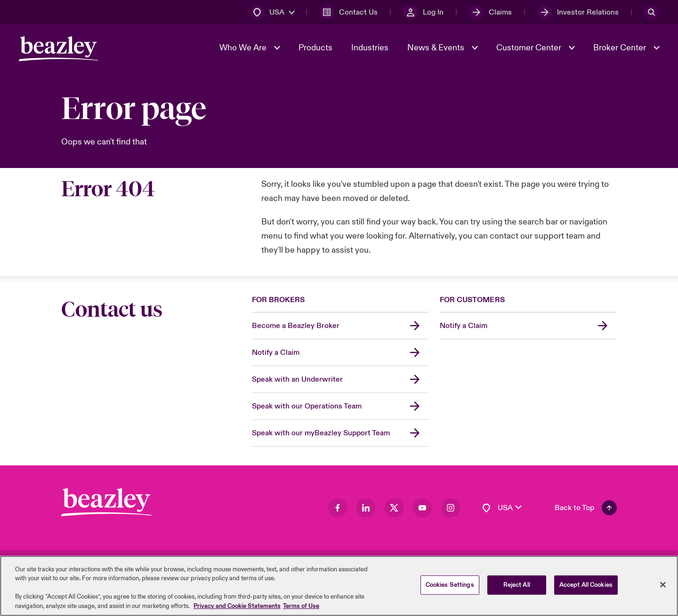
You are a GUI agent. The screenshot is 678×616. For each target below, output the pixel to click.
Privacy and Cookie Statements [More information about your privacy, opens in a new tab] (237, 610)
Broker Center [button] (621, 48)
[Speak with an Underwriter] (340, 380)
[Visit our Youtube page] (422, 508)
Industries (370, 48)
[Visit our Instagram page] (451, 508)
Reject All (517, 588)
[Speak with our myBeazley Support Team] (340, 433)
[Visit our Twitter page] (394, 508)
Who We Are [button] (244, 48)
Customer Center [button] (530, 48)
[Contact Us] (348, 12)
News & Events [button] (437, 48)
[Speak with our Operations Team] (340, 406)
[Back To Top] (586, 508)
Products (315, 48)
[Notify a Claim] (340, 353)
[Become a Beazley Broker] (340, 326)
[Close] (663, 588)
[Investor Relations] (578, 12)
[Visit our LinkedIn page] (366, 508)
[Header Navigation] (58, 49)
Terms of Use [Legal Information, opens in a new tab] (301, 610)
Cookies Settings (450, 588)
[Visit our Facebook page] (338, 508)
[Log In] (423, 12)
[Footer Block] (106, 502)
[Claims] (490, 12)
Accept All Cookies (586, 588)
